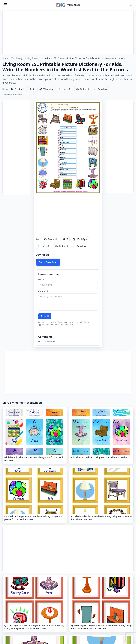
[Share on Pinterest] (83, 89)
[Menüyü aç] (5, 5)
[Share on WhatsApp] (46, 89)
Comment (43, 291)
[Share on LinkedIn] (65, 89)
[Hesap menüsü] (131, 5)
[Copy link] (100, 89)
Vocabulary (17, 58)
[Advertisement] (68, 32)
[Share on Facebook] (17, 89)
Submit (45, 316)
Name (41, 279)
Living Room (31, 58)
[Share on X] (32, 89)
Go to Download (48, 262)
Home (5, 58)
